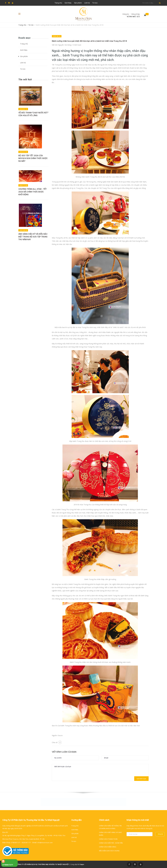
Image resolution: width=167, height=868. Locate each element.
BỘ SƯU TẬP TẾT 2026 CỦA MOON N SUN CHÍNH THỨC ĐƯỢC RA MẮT (33, 158)
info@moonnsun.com (45, 843)
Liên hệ (87, 3)
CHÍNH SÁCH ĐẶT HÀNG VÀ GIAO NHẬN (110, 834)
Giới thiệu (68, 3)
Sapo (82, 864)
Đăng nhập (136, 14)
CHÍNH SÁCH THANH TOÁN (108, 839)
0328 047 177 (26, 843)
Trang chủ (58, 3)
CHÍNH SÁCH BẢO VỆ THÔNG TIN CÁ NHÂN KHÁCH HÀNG (110, 827)
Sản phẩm (78, 3)
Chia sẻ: (55, 742)
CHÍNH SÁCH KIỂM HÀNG (108, 847)
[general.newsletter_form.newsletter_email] (139, 834)
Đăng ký (126, 14)
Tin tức (95, 3)
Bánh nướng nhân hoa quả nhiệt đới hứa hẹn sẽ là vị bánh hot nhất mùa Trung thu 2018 (89, 41)
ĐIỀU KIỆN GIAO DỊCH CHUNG (109, 851)
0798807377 (8, 865)
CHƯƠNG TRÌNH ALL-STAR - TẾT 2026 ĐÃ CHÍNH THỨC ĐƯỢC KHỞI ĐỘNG (33, 192)
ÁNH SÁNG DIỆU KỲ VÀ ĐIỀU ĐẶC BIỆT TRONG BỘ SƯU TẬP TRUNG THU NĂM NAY (33, 237)
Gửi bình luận (141, 779)
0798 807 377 (133, 17)
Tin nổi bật (25, 79)
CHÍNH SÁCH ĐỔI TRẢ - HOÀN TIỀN (111, 843)
